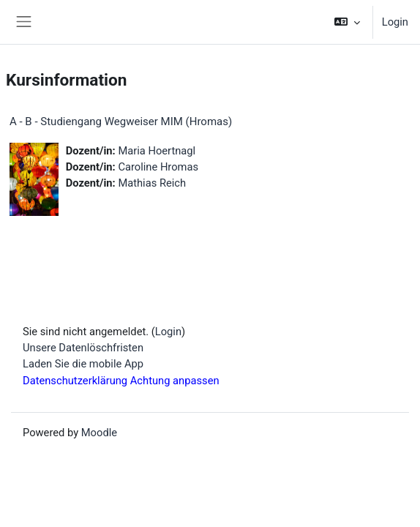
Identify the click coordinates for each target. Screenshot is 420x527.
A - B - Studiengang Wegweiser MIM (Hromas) (121, 122)
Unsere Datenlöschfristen (83, 348)
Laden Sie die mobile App (83, 364)
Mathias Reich (152, 183)
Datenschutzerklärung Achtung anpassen (121, 381)
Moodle (99, 433)
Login (395, 22)
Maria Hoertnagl (157, 151)
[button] (346, 22)
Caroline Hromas (158, 167)
